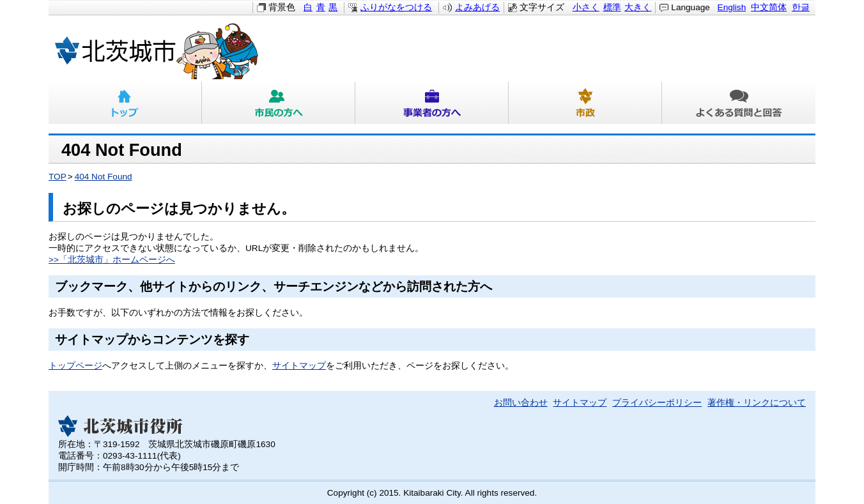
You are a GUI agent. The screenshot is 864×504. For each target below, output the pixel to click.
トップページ (75, 366)
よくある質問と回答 (739, 103)
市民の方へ (279, 103)
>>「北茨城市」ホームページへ (112, 260)
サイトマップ (299, 366)
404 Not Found (104, 177)
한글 (801, 7)
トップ (125, 103)
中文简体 (769, 7)
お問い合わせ (521, 403)
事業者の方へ (432, 103)
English (732, 7)
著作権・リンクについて (757, 403)
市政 (585, 103)
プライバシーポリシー (657, 403)
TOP (58, 177)
